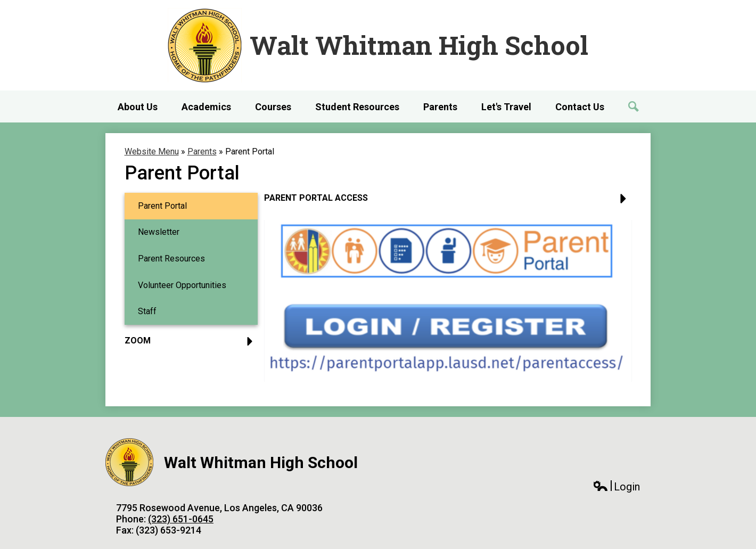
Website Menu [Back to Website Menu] (152, 151)
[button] (448, 202)
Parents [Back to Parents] (202, 151)
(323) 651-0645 (181, 519)
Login (616, 487)
